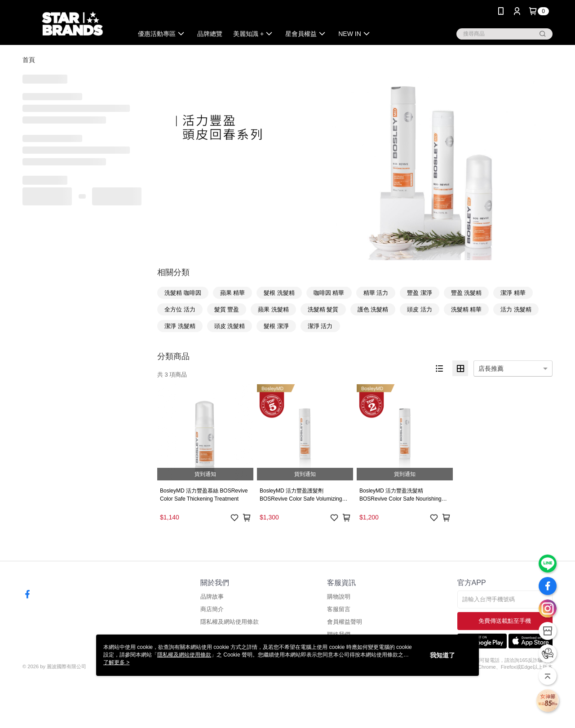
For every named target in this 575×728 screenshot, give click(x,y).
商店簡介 (212, 609)
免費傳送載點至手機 (505, 621)
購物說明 (339, 597)
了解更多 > (116, 662)
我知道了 (442, 655)
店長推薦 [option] (491, 368)
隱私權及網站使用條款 (230, 622)
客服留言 (339, 609)
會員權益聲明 (345, 622)
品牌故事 (212, 597)
